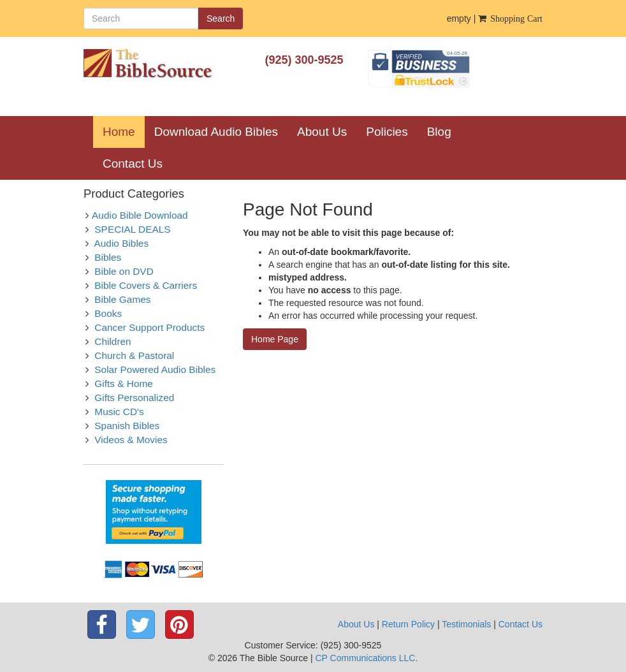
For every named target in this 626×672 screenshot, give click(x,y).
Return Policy (408, 624)
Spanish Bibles (127, 426)
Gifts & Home (124, 383)
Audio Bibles (122, 243)
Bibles (108, 257)
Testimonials (466, 624)
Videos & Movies (131, 440)
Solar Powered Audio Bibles (155, 369)
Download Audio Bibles (216, 132)
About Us (322, 132)
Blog (439, 132)
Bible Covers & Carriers (146, 285)
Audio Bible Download (140, 215)
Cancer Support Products (149, 327)
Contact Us (133, 164)
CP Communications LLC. (366, 658)
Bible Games (122, 299)
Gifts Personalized (134, 398)
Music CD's (119, 412)
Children (113, 341)
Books (108, 313)
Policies (387, 132)
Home (124, 131)
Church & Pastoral (134, 355)
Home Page (275, 339)
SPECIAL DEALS (132, 229)
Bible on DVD (124, 271)
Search (221, 18)
